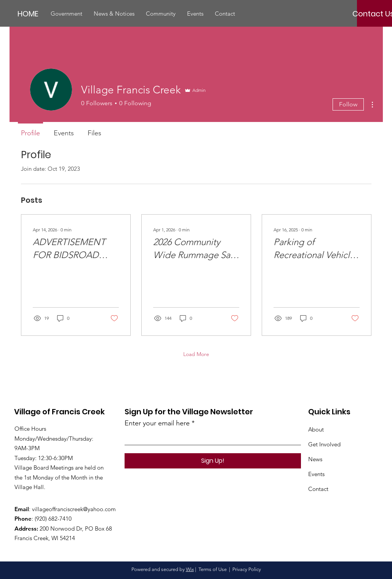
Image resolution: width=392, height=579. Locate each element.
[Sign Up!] (213, 461)
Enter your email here (157, 423)
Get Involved (324, 444)
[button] (66, 14)
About (316, 429)
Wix (190, 569)
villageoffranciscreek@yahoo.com (74, 509)
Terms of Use (213, 569)
